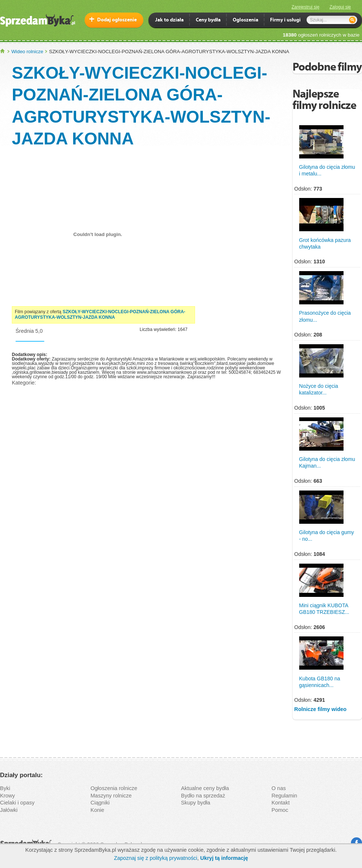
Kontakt (281, 803)
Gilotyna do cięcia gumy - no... (327, 536)
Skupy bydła (196, 803)
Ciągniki (100, 803)
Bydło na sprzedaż (203, 796)
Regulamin (284, 796)
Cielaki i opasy (17, 803)
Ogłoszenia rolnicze (114, 788)
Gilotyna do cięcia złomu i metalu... (327, 170)
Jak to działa (169, 20)
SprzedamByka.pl (3, 51)
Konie (97, 810)
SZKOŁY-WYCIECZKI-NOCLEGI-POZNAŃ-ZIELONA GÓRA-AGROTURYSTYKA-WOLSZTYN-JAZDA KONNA (100, 315)
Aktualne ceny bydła (205, 788)
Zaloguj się (340, 7)
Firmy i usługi (285, 20)
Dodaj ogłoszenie (117, 20)
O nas (279, 788)
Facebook (356, 843)
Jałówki (9, 810)
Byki (5, 788)
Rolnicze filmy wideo (321, 709)
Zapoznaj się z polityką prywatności (156, 858)
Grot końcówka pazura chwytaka (325, 243)
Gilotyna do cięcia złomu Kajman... (327, 462)
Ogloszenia (245, 20)
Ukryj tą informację (224, 858)
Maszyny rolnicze (111, 796)
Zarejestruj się (305, 7)
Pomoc (280, 810)
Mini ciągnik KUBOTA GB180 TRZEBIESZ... (324, 609)
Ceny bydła (208, 20)
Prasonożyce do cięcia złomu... (325, 316)
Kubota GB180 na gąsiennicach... (320, 682)
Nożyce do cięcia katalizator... (319, 389)
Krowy (7, 796)
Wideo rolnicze (28, 52)
